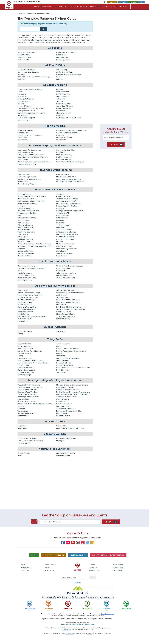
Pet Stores (22, 94)
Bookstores (61, 111)
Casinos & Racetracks (26, 368)
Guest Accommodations (66, 409)
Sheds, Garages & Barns (65, 314)
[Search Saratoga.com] (74, 578)
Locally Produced (63, 94)
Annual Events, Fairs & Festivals (30, 351)
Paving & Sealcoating (26, 300)
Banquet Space (62, 174)
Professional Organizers (27, 278)
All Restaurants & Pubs (26, 70)
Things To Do (46, 6)
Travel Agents (23, 237)
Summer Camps (24, 344)
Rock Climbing (62, 370)
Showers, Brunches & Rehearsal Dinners (72, 385)
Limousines (61, 402)
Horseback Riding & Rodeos (67, 349)
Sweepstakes (118, 568)
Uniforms (60, 208)
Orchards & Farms (25, 331)
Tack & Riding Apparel (26, 118)
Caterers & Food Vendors (27, 392)
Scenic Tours (61, 331)
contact (90, 633)
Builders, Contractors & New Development (34, 162)
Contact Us (94, 570)
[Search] (92, 578)
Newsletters (118, 565)
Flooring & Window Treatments (30, 295)
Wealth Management (26, 232)
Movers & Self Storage (65, 155)
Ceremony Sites (62, 406)
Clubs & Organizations (26, 370)
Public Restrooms (25, 273)
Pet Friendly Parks (63, 456)
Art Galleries (22, 428)
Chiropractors (23, 133)
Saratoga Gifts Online (26, 99)
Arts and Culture (55, 421)
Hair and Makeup (63, 416)
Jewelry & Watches (25, 106)
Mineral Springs (24, 453)
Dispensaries (23, 120)
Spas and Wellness (55, 434)
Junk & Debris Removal (65, 316)
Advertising (117, 570)
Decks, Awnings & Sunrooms (68, 300)
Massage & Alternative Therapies (30, 441)
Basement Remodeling (27, 307)
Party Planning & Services (28, 204)
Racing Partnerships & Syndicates (70, 211)
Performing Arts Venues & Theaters (70, 428)
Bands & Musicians (25, 256)
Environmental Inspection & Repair (32, 316)
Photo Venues (62, 413)
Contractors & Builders (65, 290)
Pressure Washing (63, 319)
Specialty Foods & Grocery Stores (31, 108)
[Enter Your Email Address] (116, 138)
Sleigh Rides (61, 372)
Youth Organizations (26, 275)
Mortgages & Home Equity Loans (31, 155)
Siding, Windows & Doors (28, 297)
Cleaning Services (25, 280)
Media (20, 271)
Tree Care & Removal (26, 312)
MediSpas (60, 441)
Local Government (64, 268)
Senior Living (23, 159)
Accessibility (69, 633)
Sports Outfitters (63, 97)
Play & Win (124, 6)
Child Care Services (25, 239)
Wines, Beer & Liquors (65, 106)
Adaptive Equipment (65, 137)
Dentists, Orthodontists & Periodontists (72, 130)
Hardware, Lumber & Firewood (68, 118)
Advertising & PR (63, 213)
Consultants (61, 251)
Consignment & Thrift (26, 111)
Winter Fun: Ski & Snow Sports (68, 358)
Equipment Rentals (64, 246)
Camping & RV (62, 57)
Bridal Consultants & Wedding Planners (72, 394)
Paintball (60, 353)
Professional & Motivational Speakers (71, 182)
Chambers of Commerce (27, 266)
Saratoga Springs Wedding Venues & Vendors (55, 380)
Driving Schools (62, 215)
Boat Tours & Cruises (25, 349)
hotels (54, 40)
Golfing (20, 334)
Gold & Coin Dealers (64, 230)
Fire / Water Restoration (66, 239)
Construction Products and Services (71, 309)
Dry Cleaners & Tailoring (27, 218)
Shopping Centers (64, 113)
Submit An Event (78, 555)
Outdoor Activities (55, 327)
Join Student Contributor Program (108, 555)
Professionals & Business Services (55, 190)
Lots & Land (61, 152)
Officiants (21, 409)
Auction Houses (62, 225)
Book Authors (62, 256)
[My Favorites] (104, 2)
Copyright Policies (89, 624)
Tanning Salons (24, 443)
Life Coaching (23, 140)
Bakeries (60, 79)
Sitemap (78, 582)
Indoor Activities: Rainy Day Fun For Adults (73, 368)
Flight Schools (62, 218)
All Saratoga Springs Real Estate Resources (55, 145)
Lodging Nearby (24, 55)
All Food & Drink (55, 65)
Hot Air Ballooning (25, 346)
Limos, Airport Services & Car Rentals (32, 196)
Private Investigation (26, 253)
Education (60, 220)
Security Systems (24, 194)
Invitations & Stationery (27, 394)
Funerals (21, 206)
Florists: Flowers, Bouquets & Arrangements (73, 392)
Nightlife (21, 79)
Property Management (27, 164)
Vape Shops (61, 116)
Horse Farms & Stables (65, 237)
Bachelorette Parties (26, 413)
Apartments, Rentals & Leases (29, 150)
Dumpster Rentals (25, 319)
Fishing (20, 356)
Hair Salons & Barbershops (67, 438)
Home (20, 14)
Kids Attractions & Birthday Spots (31, 361)
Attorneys (60, 194)
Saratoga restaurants (43, 40)
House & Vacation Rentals (66, 52)
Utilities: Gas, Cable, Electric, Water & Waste (34, 244)
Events (83, 6)
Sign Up (117, 144)
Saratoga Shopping (55, 85)
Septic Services (23, 314)
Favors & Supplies (63, 399)
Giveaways (123, 2)
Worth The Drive (63, 344)
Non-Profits (61, 271)
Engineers (22, 249)
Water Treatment (24, 242)
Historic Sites (61, 426)
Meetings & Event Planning (55, 170)
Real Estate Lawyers (64, 157)
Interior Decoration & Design (29, 293)
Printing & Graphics (25, 225)
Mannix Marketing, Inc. (107, 614)
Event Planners (24, 174)
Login (142, 2)
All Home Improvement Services (55, 286)
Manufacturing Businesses (67, 249)
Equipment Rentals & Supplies (68, 179)
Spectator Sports (24, 358)
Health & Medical (55, 126)
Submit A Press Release (54, 555)
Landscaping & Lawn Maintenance (70, 293)
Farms (20, 92)
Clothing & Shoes (24, 101)
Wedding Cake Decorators (67, 397)
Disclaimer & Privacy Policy (68, 624)
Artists (20, 215)
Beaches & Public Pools (65, 453)
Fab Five (113, 6)
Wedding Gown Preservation (68, 390)
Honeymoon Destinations (28, 390)
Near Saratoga (23, 97)
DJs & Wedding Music (65, 387)
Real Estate (50, 570)
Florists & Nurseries (64, 104)
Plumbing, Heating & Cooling (68, 302)
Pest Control (61, 305)
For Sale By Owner (64, 159)
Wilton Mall (61, 99)
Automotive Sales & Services (67, 199)
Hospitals (60, 135)
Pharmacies (61, 140)
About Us (93, 568)
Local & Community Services (55, 261)
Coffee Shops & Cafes (65, 72)
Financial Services (63, 196)
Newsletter (112, 2)
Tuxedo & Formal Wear (26, 402)
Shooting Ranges (24, 375)
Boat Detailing (23, 223)
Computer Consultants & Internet (31, 201)
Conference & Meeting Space (29, 179)
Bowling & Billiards (64, 363)
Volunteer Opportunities (66, 273)
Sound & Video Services (27, 213)
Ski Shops (60, 101)
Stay (36, 6)
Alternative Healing (25, 130)
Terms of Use (80, 624)
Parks (20, 456)
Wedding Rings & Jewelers (28, 397)
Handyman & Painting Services (69, 307)
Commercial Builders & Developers (70, 162)
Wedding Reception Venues (29, 385)
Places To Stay (27, 568)
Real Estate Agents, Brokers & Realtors (33, 157)
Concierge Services (25, 251)
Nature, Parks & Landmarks (55, 449)
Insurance (60, 223)
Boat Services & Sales (26, 199)
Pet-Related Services (64, 275)
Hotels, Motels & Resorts (27, 52)
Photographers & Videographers (30, 387)
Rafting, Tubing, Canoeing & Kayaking (71, 351)
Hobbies (21, 104)
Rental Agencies (63, 60)
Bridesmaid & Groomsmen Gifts (69, 411)
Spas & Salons (23, 399)
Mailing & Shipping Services (67, 234)
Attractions (61, 356)
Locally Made (23, 116)
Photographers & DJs (26, 208)
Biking (59, 346)
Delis (58, 77)
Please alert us (66, 630)
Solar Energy (23, 290)
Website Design (24, 230)
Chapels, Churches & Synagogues (69, 266)
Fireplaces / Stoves (63, 312)
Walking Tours (23, 365)
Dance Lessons (23, 416)
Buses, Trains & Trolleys (26, 227)
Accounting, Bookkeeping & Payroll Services (35, 246)
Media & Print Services (65, 244)
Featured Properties (25, 152)
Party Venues (23, 182)
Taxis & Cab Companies (65, 278)
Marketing (60, 227)
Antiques (60, 89)
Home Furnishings (64, 108)
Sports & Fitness (62, 361)
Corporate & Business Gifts (67, 201)
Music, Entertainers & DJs (66, 177)
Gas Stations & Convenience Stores (31, 113)
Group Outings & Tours (26, 184)
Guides (103, 6)
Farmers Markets (63, 92)
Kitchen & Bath (62, 295)
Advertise (133, 2)
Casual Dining (62, 70)
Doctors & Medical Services (67, 133)
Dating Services (24, 220)
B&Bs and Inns (23, 60)
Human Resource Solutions (67, 206)
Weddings (72, 6)
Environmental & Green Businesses (31, 268)
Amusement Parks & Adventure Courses (33, 363)
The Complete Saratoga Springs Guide (36, 14)
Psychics (60, 242)
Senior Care (22, 137)
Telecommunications (65, 253)
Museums (21, 426)
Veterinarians (23, 234)
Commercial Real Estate (66, 150)
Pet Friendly (61, 55)
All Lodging (55, 48)
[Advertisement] (75, 484)
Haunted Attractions (64, 365)
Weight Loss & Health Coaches (29, 135)
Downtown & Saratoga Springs (30, 89)
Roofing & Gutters (25, 302)
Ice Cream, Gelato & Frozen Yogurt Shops (34, 77)
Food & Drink (60, 6)
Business (93, 6)
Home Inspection (25, 305)
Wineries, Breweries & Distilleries (69, 74)
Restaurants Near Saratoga (28, 72)
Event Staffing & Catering (27, 177)
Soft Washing (23, 321)
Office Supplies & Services (66, 232)
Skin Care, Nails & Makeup (28, 438)
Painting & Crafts (24, 353)
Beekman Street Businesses (28, 211)
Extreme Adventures (26, 372)
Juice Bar (21, 74)
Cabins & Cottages (25, 57)
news (77, 40)
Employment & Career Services (68, 204)
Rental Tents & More (64, 404)
